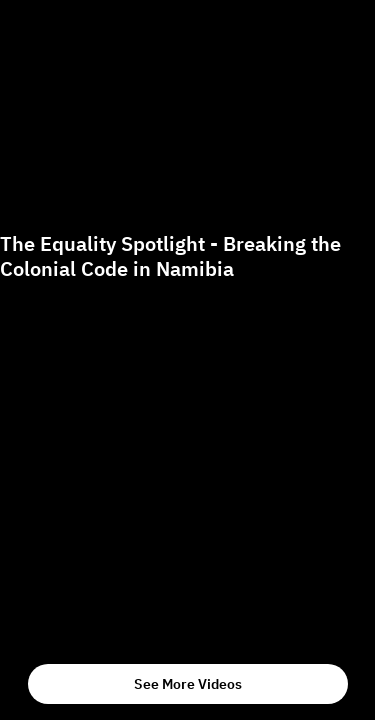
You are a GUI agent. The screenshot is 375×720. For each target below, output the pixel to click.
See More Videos (188, 684)
